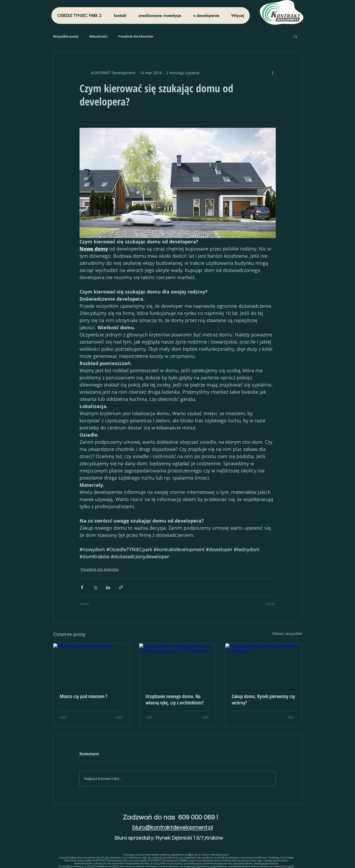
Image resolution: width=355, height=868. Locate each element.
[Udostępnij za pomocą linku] (121, 587)
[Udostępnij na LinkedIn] (108, 587)
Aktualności (98, 36)
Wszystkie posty (66, 36)
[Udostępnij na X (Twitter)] (95, 587)
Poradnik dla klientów (136, 36)
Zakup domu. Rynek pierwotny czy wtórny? (263, 699)
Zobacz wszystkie (287, 634)
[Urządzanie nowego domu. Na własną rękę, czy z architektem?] (177, 665)
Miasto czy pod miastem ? (84, 696)
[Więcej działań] (273, 73)
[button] (295, 36)
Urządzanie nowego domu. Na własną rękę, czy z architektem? (175, 699)
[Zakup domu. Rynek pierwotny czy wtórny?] (264, 665)
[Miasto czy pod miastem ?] (92, 665)
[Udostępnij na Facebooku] (82, 587)
